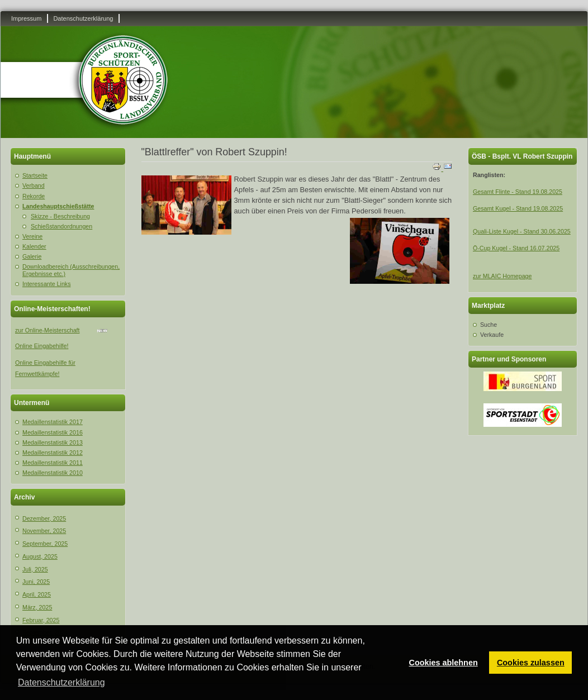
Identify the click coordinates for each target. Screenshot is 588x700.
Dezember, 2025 (44, 518)
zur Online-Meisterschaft (47, 330)
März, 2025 (37, 607)
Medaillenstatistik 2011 (53, 463)
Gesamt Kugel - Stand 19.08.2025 (518, 208)
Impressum (26, 18)
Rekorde (34, 196)
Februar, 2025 (41, 620)
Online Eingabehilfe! (42, 346)
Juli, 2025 (35, 569)
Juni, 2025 (36, 582)
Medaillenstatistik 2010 (53, 473)
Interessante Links (46, 284)
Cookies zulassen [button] (531, 663)
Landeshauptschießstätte (58, 206)
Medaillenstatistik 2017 (53, 422)
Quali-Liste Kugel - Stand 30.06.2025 (522, 231)
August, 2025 (40, 556)
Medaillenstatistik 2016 (53, 432)
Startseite (35, 175)
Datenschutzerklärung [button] (61, 682)
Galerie (32, 256)
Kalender (34, 246)
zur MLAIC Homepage (502, 276)
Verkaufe (492, 335)
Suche (489, 325)
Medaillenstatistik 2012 (53, 453)
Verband (34, 185)
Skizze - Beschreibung (60, 216)
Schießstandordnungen (61, 226)
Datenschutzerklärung (83, 18)
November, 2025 (44, 531)
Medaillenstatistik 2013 (53, 442)
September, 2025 (45, 544)
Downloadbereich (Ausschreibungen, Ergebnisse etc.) (71, 270)
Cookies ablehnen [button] (444, 663)
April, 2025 (37, 594)
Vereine (32, 236)
